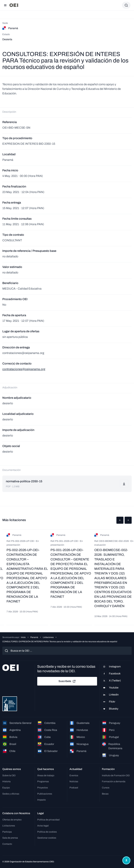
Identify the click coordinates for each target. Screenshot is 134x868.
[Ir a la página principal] (14, 5)
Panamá (34, 637)
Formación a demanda (114, 781)
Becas (105, 794)
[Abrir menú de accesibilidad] (126, 860)
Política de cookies (47, 832)
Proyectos (43, 788)
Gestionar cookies (47, 838)
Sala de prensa (10, 838)
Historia (6, 781)
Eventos (74, 775)
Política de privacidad (48, 820)
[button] (120, 520)
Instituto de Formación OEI (116, 775)
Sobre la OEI (9, 775)
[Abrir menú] (5, 5)
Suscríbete (67, 681)
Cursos (106, 788)
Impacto (41, 800)
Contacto (7, 844)
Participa (7, 832)
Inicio (23, 637)
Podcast (74, 788)
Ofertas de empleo (12, 820)
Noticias (74, 781)
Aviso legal (43, 826)
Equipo (6, 788)
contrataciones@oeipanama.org (24, 369)
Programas (43, 781)
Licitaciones (48, 637)
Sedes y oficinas (11, 794)
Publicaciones (45, 794)
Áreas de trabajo (46, 775)
